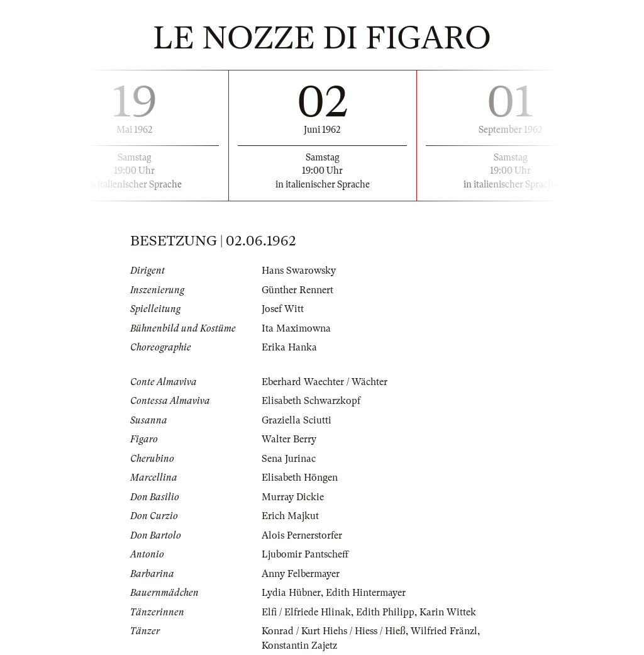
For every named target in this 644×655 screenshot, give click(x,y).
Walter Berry (289, 439)
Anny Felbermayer (301, 574)
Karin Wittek (448, 612)
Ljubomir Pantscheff (305, 554)
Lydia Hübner (291, 593)
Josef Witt (283, 309)
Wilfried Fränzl (444, 631)
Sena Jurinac (289, 459)
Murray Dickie (293, 497)
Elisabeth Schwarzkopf (311, 401)
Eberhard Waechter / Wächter (325, 382)
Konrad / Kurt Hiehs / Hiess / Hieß (334, 631)
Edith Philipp (385, 612)
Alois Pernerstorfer (302, 535)
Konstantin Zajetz (299, 646)
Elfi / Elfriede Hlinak (306, 612)
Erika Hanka (289, 347)
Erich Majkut (290, 516)
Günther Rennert (297, 290)
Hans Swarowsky (299, 271)
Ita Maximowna (296, 328)
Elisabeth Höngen (300, 478)
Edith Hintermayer (366, 593)
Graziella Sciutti (297, 420)
